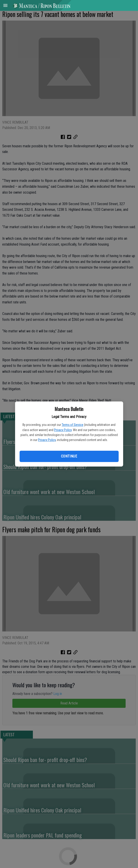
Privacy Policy (63, 430)
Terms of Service (72, 425)
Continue (69, 456)
